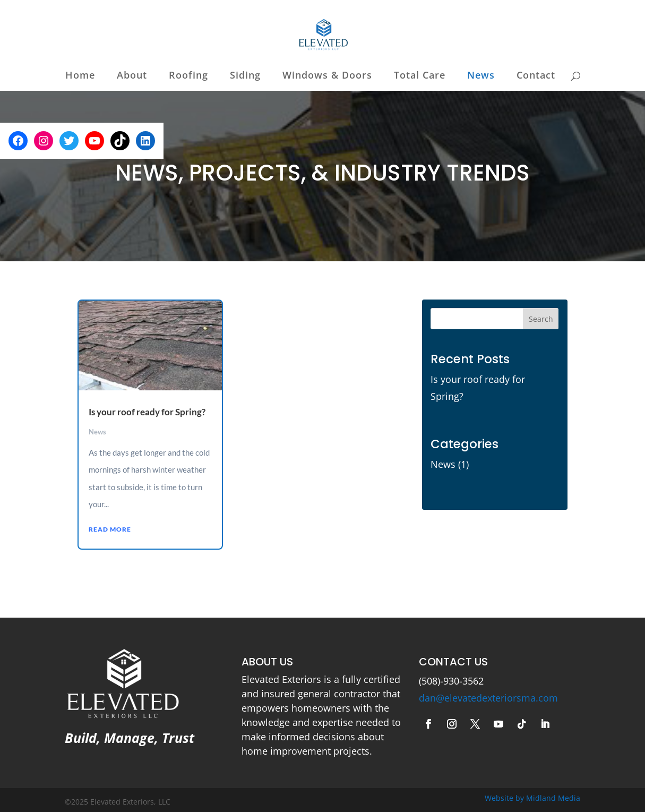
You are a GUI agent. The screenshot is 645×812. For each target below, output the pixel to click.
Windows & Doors (327, 76)
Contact (536, 76)
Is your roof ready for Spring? (147, 412)
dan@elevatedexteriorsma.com (488, 698)
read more (110, 529)
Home (80, 76)
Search (541, 319)
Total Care (420, 76)
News (481, 76)
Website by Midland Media (532, 798)
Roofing (188, 76)
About (132, 76)
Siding (245, 76)
